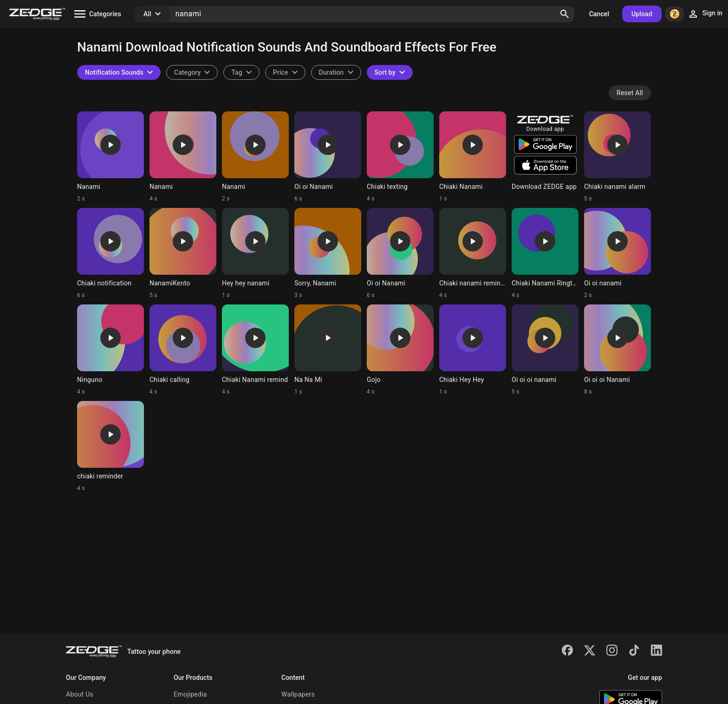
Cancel (599, 14)
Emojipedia (190, 694)
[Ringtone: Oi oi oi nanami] (545, 350)
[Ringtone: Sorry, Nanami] (328, 253)
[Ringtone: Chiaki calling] (183, 350)
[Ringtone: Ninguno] (110, 350)
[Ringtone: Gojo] (400, 350)
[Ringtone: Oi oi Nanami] (328, 157)
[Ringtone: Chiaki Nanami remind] (255, 350)
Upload (642, 14)
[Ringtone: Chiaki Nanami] (473, 157)
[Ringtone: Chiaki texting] (400, 157)
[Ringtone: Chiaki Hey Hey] (473, 350)
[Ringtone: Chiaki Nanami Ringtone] (545, 253)
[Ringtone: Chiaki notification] (110, 253)
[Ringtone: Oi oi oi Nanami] (617, 350)
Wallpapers (298, 694)
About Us (80, 694)
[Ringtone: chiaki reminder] (110, 446)
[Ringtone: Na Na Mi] (328, 350)
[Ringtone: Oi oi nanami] (617, 253)
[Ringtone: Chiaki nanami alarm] (617, 157)
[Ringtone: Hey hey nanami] (255, 253)
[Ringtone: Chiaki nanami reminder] (473, 253)
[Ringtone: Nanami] (110, 157)
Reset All (630, 93)
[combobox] (241, 72)
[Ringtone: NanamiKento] (183, 253)
